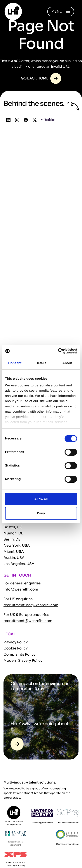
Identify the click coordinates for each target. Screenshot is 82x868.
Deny (41, 513)
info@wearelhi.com (21, 589)
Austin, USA (14, 558)
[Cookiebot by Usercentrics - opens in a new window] (58, 351)
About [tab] (67, 363)
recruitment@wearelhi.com (28, 621)
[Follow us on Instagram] (17, 120)
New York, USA (17, 545)
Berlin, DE (12, 539)
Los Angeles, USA (19, 564)
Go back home (34, 78)
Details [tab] (41, 363)
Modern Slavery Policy (23, 660)
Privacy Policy (16, 642)
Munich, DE (13, 533)
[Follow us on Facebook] (26, 120)
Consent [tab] (15, 363)
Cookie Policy (16, 648)
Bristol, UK (13, 527)
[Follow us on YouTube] (48, 120)
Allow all (41, 499)
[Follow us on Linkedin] (8, 120)
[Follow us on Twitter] (35, 120)
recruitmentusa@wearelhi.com (31, 605)
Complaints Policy (20, 654)
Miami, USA (14, 552)
